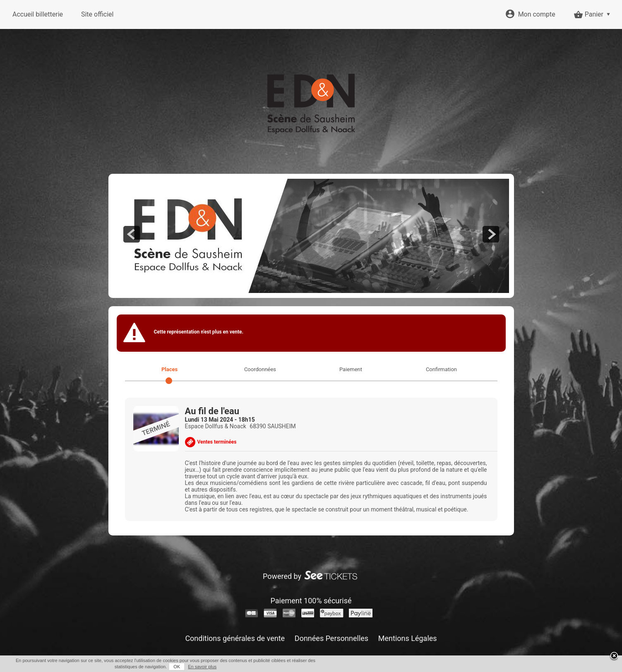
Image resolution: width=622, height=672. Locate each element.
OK (177, 667)
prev (132, 234)
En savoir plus (202, 667)
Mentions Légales (408, 638)
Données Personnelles (331, 638)
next (491, 234)
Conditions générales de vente (235, 638)
